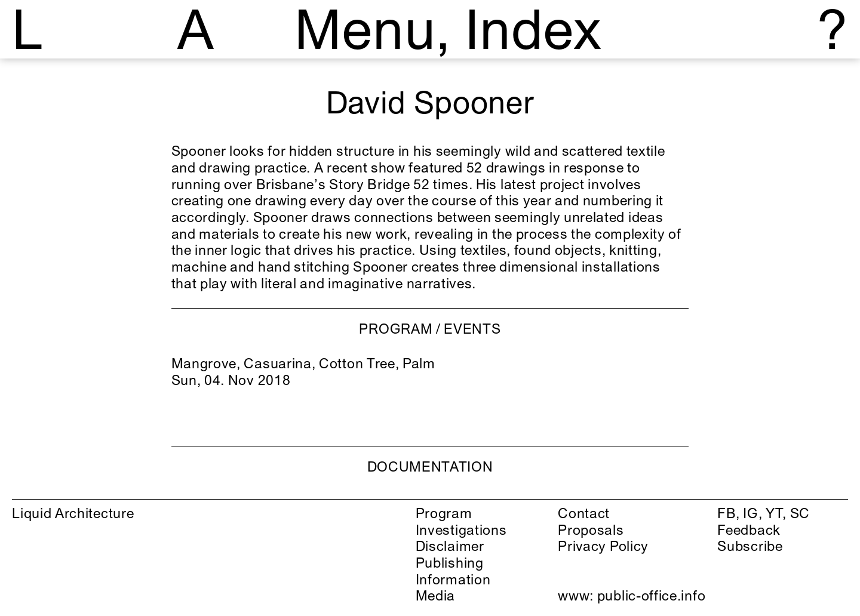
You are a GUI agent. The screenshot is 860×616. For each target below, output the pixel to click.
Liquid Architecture (73, 513)
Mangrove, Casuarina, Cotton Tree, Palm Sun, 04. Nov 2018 (303, 372)
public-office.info (651, 595)
